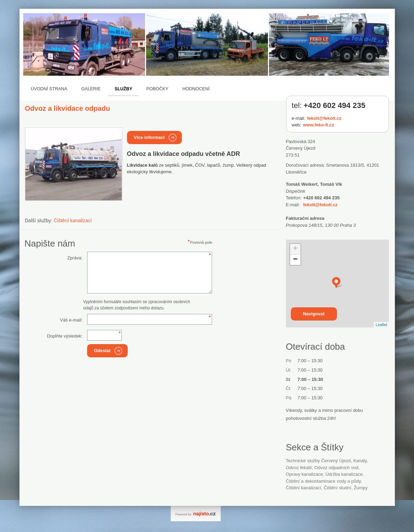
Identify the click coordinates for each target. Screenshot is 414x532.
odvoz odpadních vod (336, 468)
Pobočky (157, 89)
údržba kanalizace (344, 474)
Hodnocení (196, 89)
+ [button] (295, 249)
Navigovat (314, 314)
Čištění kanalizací (73, 221)
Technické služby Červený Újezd (318, 461)
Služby (123, 89)
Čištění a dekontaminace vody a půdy (323, 481)
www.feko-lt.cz (319, 125)
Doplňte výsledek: (65, 336)
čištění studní (338, 488)
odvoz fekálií (299, 468)
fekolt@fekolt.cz (324, 118)
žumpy (361, 488)
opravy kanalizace (305, 474)
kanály (360, 461)
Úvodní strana (49, 89)
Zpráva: (75, 258)
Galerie (91, 89)
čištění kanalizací (304, 488)
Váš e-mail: (71, 320)
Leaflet (381, 325)
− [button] (295, 260)
